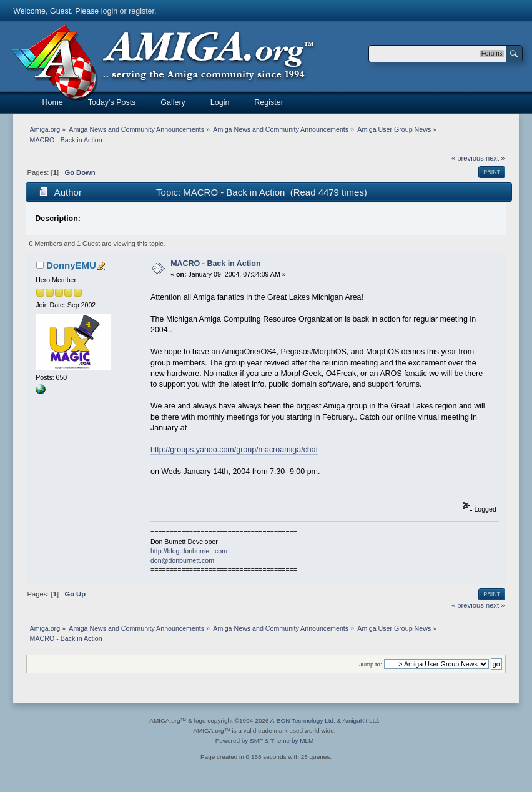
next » (495, 158)
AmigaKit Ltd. (361, 720)
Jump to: (371, 664)
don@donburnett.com (182, 560)
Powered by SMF (239, 740)
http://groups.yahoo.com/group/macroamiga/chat (234, 450)
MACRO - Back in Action (215, 264)
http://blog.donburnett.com (189, 551)
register (141, 11)
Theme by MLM (292, 740)
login (109, 11)
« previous (468, 158)
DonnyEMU (71, 265)
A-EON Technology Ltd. (303, 720)
